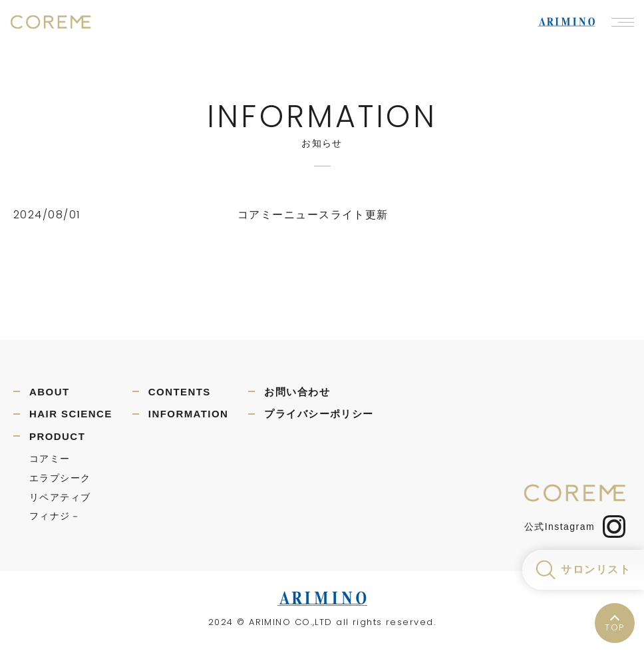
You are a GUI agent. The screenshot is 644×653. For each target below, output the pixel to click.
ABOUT (50, 392)
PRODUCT (57, 436)
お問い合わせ (297, 392)
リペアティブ (60, 497)
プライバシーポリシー (319, 414)
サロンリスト (596, 569)
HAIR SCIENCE (71, 414)
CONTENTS (180, 392)
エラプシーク (60, 478)
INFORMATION (189, 414)
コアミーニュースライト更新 (313, 215)
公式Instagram (575, 527)
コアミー (50, 459)
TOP (614, 627)
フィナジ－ (55, 516)
